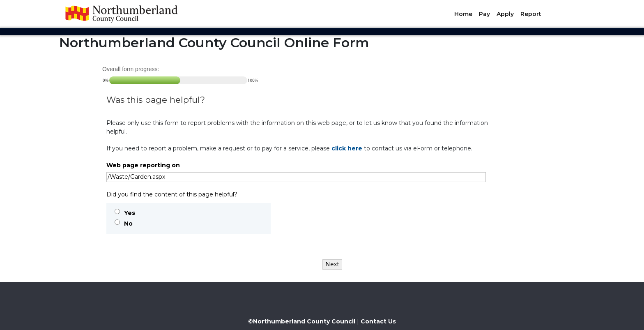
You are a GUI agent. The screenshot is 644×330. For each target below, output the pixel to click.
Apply (505, 14)
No (128, 224)
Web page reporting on (143, 165)
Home (463, 14)
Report (531, 14)
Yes (130, 213)
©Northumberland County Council (302, 321)
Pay (484, 14)
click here (347, 148)
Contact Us (377, 321)
